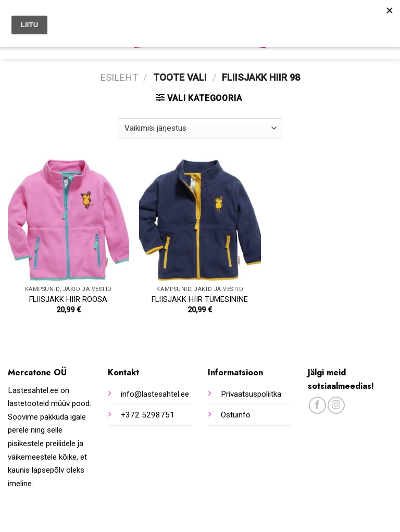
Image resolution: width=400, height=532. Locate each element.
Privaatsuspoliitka (251, 394)
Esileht (119, 77)
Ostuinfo (236, 415)
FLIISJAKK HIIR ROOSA (68, 300)
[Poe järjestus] (200, 128)
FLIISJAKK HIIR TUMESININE (200, 300)
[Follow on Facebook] (317, 405)
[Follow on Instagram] (336, 405)
